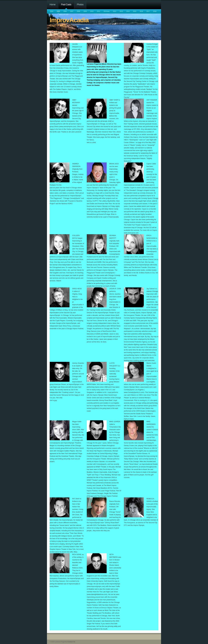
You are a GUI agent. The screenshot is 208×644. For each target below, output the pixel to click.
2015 (135, 11)
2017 (148, 11)
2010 (92, 11)
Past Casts (66, 5)
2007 (72, 11)
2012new (107, 11)
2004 (52, 11)
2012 (115, 11)
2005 (58, 11)
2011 (98, 11)
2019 (50, 15)
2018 (155, 11)
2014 (128, 11)
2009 (85, 11)
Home (53, 5)
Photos (80, 5)
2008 (78, 11)
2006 (65, 11)
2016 (141, 11)
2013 (121, 11)
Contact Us (71, 642)
